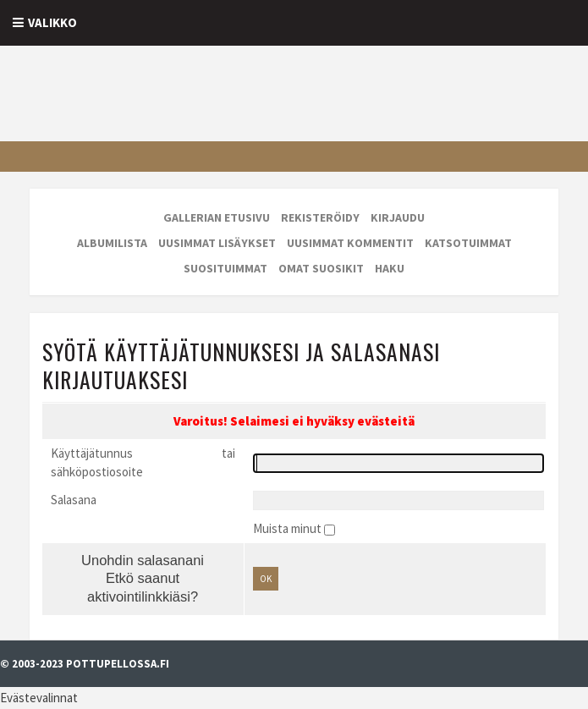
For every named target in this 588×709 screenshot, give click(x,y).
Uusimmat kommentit (350, 243)
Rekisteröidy (320, 217)
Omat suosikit (321, 268)
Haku (390, 268)
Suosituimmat (225, 268)
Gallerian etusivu (217, 217)
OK (266, 579)
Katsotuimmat (468, 243)
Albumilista (112, 243)
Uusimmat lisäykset (217, 243)
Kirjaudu (398, 217)
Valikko (52, 22)
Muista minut (289, 528)
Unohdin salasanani (143, 560)
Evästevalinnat (39, 698)
